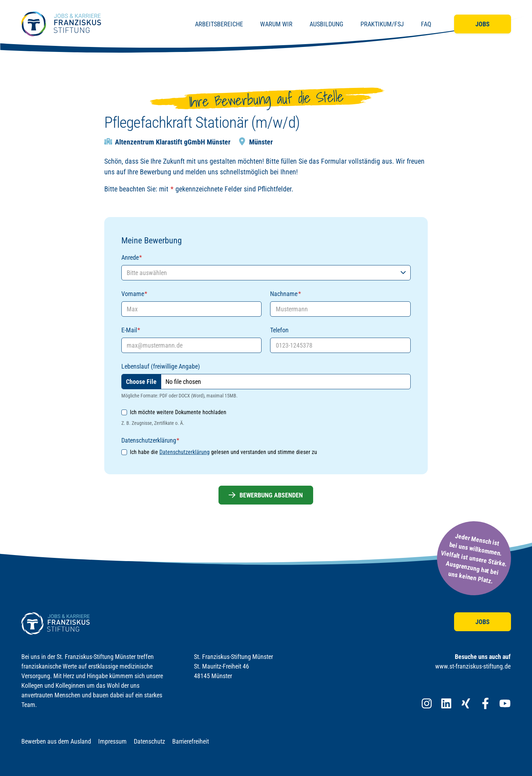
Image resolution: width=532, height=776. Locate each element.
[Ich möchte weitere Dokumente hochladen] (124, 412)
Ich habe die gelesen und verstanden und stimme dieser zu (223, 452)
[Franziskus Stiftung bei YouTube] (505, 704)
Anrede (132, 257)
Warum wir (276, 24)
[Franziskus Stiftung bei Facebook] (485, 704)
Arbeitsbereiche (219, 24)
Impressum (112, 741)
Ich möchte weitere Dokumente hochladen (178, 412)
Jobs (483, 24)
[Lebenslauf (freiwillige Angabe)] (266, 382)
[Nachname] (340, 309)
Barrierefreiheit (191, 741)
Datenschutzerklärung (185, 452)
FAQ (426, 24)
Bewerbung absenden (266, 495)
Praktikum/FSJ (382, 24)
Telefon (279, 330)
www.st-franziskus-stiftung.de (473, 666)
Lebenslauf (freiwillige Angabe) (161, 366)
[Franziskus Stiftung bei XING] (466, 704)
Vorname (134, 294)
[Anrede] (266, 273)
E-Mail (131, 330)
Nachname (285, 294)
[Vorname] (192, 309)
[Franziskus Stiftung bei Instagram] (427, 704)
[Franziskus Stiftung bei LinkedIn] (446, 704)
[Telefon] (340, 345)
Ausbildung (326, 24)
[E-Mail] (192, 345)
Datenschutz (149, 741)
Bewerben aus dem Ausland (56, 741)
